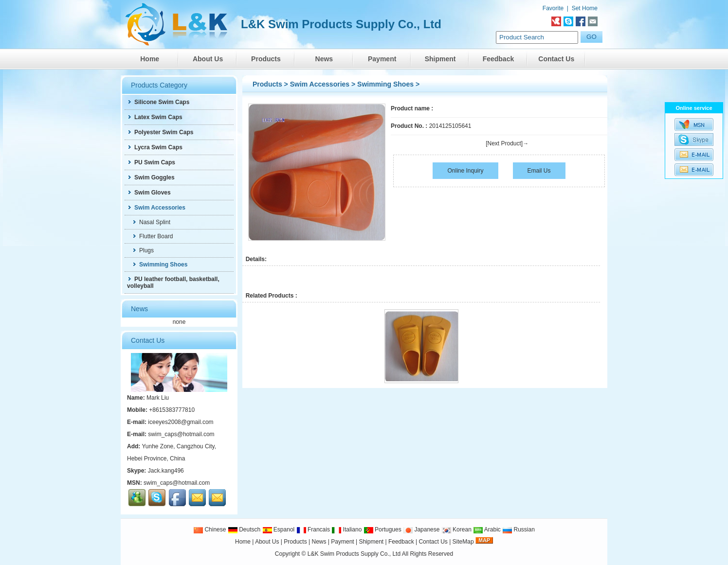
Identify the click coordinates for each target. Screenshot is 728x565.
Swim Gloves (149, 193)
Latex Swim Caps (155, 117)
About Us (208, 59)
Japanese (421, 530)
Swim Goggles (151, 177)
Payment (382, 59)
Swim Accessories (320, 84)
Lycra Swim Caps (155, 147)
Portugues (382, 530)
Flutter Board (152, 236)
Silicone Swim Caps (158, 102)
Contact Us (556, 59)
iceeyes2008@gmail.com (181, 422)
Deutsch (244, 530)
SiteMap (463, 542)
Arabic (487, 530)
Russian (519, 530)
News (324, 59)
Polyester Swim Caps (160, 132)
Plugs (143, 250)
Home (150, 59)
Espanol (279, 530)
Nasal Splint (151, 222)
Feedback (499, 59)
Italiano (346, 530)
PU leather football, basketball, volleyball (173, 282)
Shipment (440, 59)
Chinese (209, 530)
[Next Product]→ (507, 143)
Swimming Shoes (385, 84)
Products (266, 59)
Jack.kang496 (166, 471)
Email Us (539, 171)
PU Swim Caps (151, 162)
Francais (313, 530)
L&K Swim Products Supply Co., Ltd (355, 554)
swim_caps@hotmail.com (181, 434)
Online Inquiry (465, 171)
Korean (456, 530)
